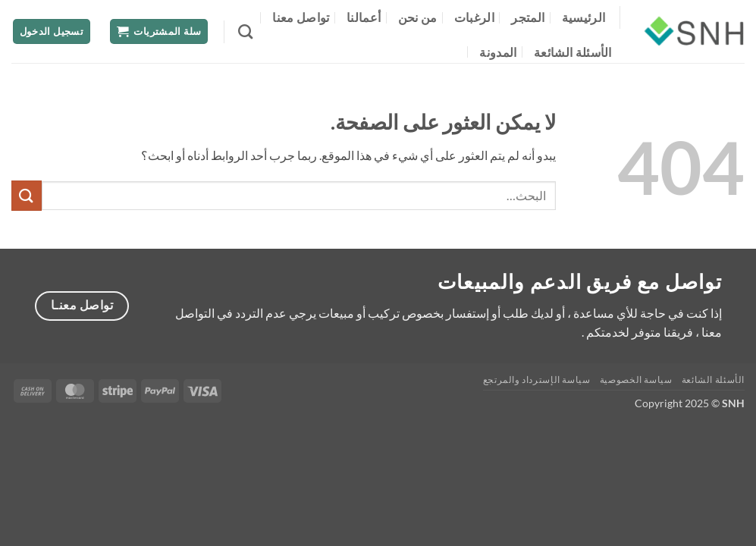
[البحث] (245, 31)
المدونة (498, 52)
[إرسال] (27, 195)
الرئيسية (584, 17)
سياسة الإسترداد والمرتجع (537, 380)
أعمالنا (364, 17)
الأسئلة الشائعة (573, 52)
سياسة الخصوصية (636, 380)
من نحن (418, 17)
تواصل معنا (301, 17)
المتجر (528, 17)
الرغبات (474, 17)
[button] (159, 31)
